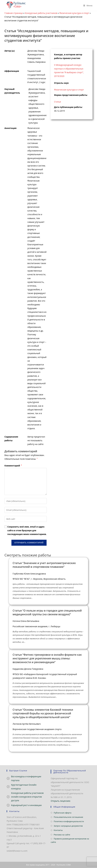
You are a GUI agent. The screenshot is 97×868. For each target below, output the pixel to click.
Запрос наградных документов (68, 826)
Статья (58, 102)
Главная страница (14, 13)
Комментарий (13, 466)
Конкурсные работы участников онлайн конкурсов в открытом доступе (27, 797)
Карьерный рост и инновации (26, 805)
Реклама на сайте (62, 835)
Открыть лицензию (61, 801)
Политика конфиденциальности (69, 821)
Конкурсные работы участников (41, 13)
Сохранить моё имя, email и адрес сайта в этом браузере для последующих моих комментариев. (27, 530)
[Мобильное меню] (87, 6)
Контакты (58, 830)
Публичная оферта (63, 813)
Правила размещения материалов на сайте (70, 840)
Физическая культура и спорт (74, 13)
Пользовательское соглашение (68, 817)
